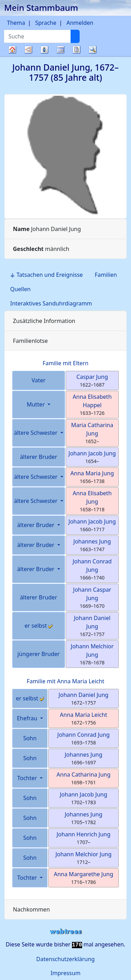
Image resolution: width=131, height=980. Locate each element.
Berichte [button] (77, 50)
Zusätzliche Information (44, 321)
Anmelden (80, 23)
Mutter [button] (36, 404)
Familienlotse (30, 341)
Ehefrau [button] (28, 718)
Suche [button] (93, 50)
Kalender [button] (60, 50)
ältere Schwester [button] (37, 433)
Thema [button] (16, 23)
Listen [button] (44, 50)
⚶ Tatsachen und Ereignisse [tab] (46, 275)
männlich (41, 249)
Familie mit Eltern (65, 363)
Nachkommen (31, 909)
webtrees (66, 932)
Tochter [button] (28, 778)
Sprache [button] (46, 23)
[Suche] (75, 36)
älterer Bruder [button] (37, 525)
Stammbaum (12, 56)
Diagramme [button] (28, 50)
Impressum (66, 973)
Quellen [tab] (20, 289)
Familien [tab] (106, 275)
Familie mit (65, 681)
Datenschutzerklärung (65, 959)
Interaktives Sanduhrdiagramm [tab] (51, 303)
